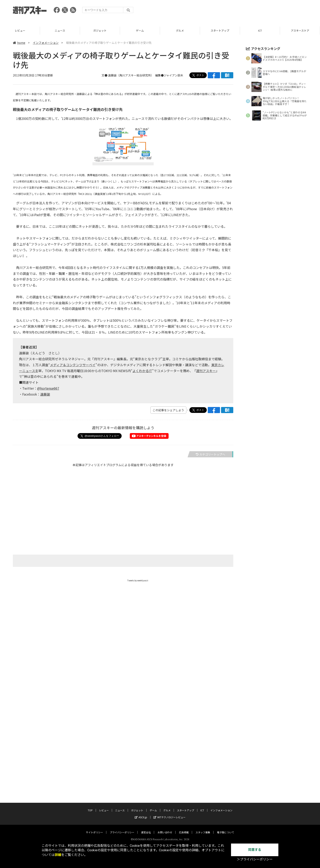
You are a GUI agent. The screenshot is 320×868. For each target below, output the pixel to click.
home (19, 43)
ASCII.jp (141, 814)
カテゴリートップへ (210, 454)
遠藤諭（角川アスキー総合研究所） (130, 75)
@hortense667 (48, 388)
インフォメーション (46, 43)
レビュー (20, 30)
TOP (90, 807)
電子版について (226, 829)
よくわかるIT (142, 371)
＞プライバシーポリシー (255, 859)
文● (105, 75)
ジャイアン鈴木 (173, 75)
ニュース (60, 30)
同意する (255, 850)
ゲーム (140, 30)
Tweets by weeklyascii (138, 580)
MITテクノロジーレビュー (169, 814)
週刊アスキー (206, 371)
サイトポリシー (94, 829)
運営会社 (146, 829)
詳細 (58, 855)
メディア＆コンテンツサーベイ (73, 365)
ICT (260, 30)
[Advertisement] (233, 11)
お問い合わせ (165, 829)
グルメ (180, 30)
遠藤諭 (45, 394)
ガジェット (100, 30)
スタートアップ (220, 30)
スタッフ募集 (203, 829)
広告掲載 (184, 829)
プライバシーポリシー (122, 829)
